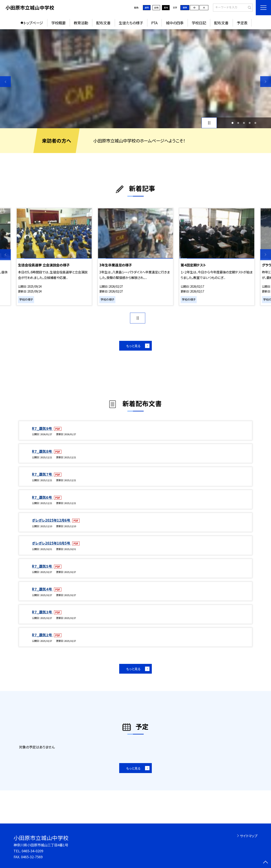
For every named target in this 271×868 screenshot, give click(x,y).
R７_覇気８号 (42, 451)
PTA (154, 23)
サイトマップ (249, 836)
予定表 (242, 23)
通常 (147, 8)
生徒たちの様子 (131, 23)
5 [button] (255, 123)
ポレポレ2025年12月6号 (51, 520)
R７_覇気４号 (42, 589)
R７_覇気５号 (42, 566)
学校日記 (199, 23)
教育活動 (81, 23)
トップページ (33, 23)
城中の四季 (175, 23)
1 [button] (232, 123)
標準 (185, 8)
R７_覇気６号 (42, 497)
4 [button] (250, 123)
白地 (156, 8)
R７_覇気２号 (42, 635)
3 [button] (244, 123)
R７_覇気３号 (42, 612)
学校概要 (58, 23)
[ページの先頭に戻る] (266, 863)
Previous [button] (5, 82)
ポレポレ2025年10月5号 (51, 543)
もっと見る (133, 346)
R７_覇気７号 (42, 474)
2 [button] (238, 123)
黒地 (166, 8)
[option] (135, 79)
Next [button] (266, 82)
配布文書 (103, 23)
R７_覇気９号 (42, 428)
